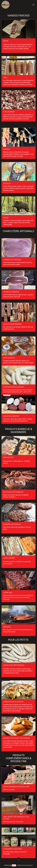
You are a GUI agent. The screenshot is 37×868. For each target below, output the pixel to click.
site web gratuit (28, 865)
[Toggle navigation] (33, 5)
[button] (19, 860)
